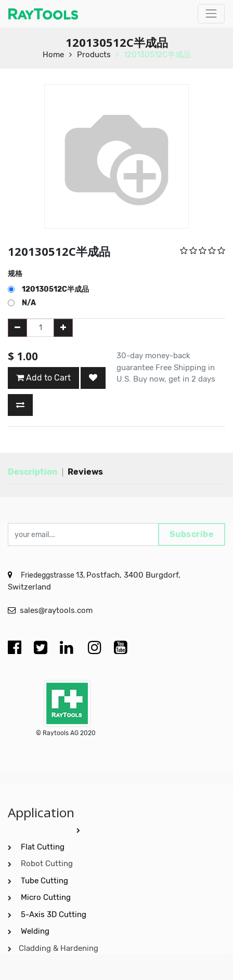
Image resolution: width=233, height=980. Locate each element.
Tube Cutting (46, 881)
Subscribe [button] (192, 534)
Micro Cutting (47, 897)
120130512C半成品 (157, 55)
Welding (35, 931)
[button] (93, 378)
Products (94, 55)
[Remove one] (17, 328)
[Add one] (63, 328)
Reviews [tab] (85, 472)
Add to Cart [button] (43, 378)
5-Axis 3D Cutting (55, 914)
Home (53, 55)
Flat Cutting (43, 847)
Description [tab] (33, 472)
